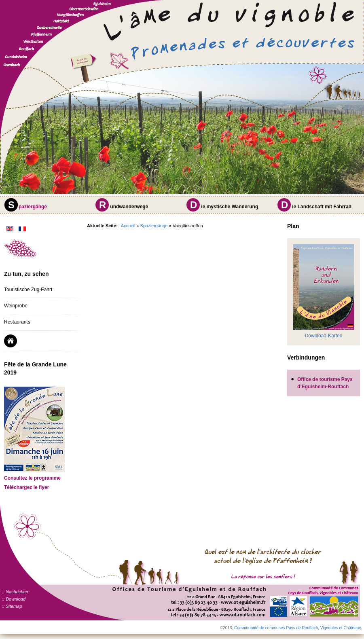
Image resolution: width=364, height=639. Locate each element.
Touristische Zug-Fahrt (28, 290)
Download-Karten (324, 336)
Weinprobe (16, 306)
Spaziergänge (154, 226)
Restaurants (17, 322)
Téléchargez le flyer (26, 487)
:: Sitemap (12, 606)
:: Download (14, 599)
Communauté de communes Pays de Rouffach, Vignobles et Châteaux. (298, 628)
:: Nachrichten (16, 592)
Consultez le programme (32, 478)
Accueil (128, 226)
